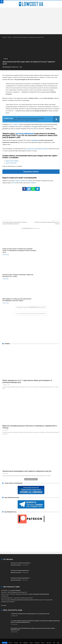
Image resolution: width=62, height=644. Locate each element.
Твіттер (14, 184)
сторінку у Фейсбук (20, 181)
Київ (54, 621)
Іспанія (31, 621)
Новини (10, 37)
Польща (16, 621)
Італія (20, 623)
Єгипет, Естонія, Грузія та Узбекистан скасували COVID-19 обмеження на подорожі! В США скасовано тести (14, 251)
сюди (5, 584)
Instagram (30, 181)
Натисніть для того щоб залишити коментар (31, 292)
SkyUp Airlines (35, 623)
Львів (58, 621)
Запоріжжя (37, 621)
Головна (4, 37)
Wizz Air (10, 621)
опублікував (35, 141)
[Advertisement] (31, 20)
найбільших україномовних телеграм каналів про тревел (24, 578)
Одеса (29, 623)
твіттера (18, 573)
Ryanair (43, 621)
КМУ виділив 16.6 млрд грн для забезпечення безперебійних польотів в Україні (15, 277)
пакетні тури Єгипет (11, 164)
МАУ (21, 621)
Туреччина (49, 621)
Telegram (33, 184)
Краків (42, 623)
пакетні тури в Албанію (12, 162)
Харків (24, 623)
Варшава (26, 621)
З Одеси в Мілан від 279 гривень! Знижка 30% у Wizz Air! (46, 223)
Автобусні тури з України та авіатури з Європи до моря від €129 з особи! (44, 250)
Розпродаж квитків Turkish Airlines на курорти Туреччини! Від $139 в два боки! (15, 223)
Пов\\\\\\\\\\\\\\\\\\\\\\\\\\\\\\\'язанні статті (30, 229)
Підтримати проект (31, 172)
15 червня (15, 125)
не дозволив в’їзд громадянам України (37, 150)
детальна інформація (25, 134)
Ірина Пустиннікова (16, 543)
